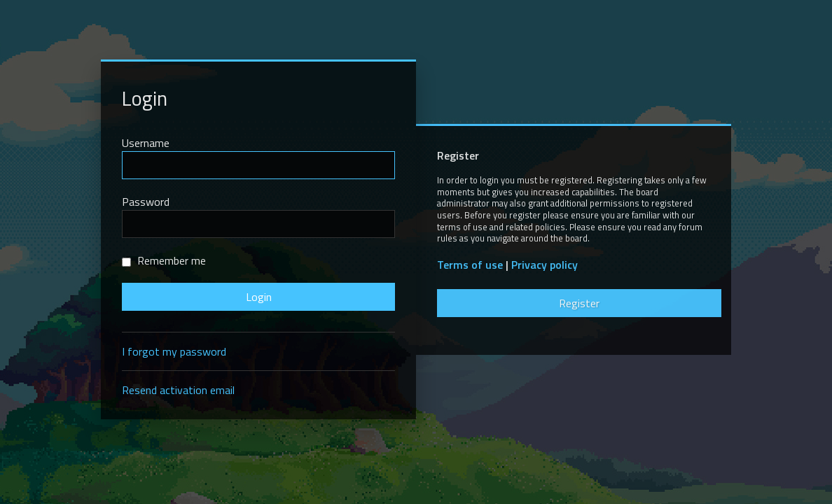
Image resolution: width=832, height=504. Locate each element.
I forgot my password (174, 351)
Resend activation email (178, 390)
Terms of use (470, 265)
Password (146, 202)
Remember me (164, 260)
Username (146, 143)
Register (579, 303)
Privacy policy (545, 265)
